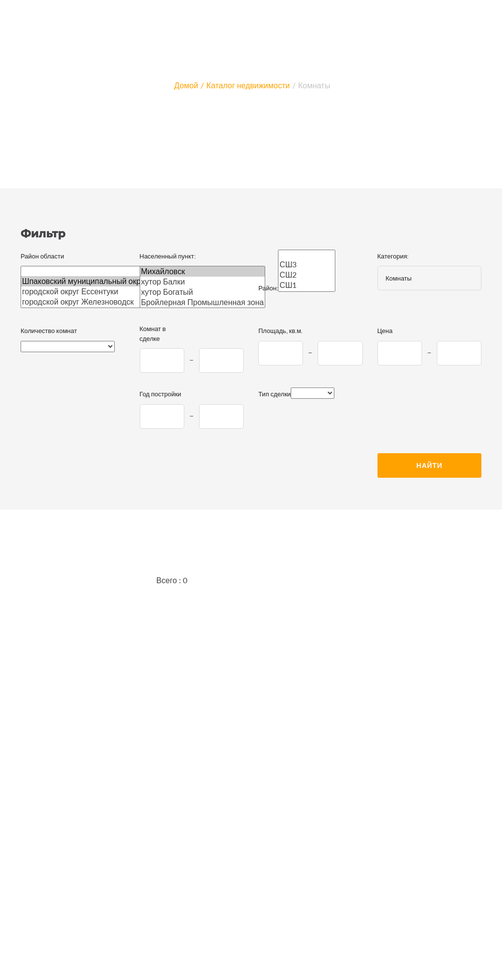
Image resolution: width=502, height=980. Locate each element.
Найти (429, 465)
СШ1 (307, 285)
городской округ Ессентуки (85, 292)
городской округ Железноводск (85, 302)
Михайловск (203, 271)
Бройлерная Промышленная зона (203, 302)
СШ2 (307, 275)
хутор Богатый (203, 292)
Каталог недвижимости (248, 85)
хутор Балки (203, 282)
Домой (186, 85)
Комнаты (314, 85)
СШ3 (307, 265)
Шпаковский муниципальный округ (85, 281)
